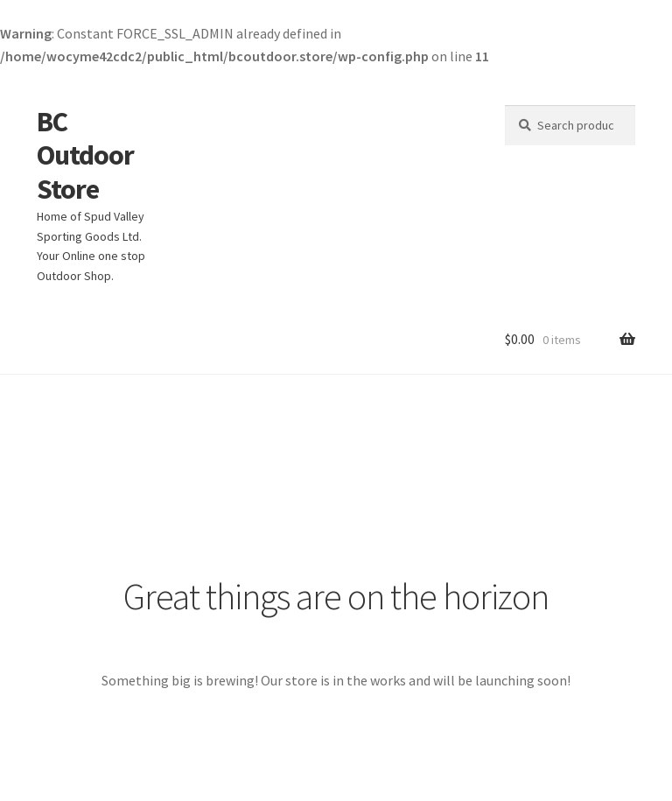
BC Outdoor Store (85, 156)
